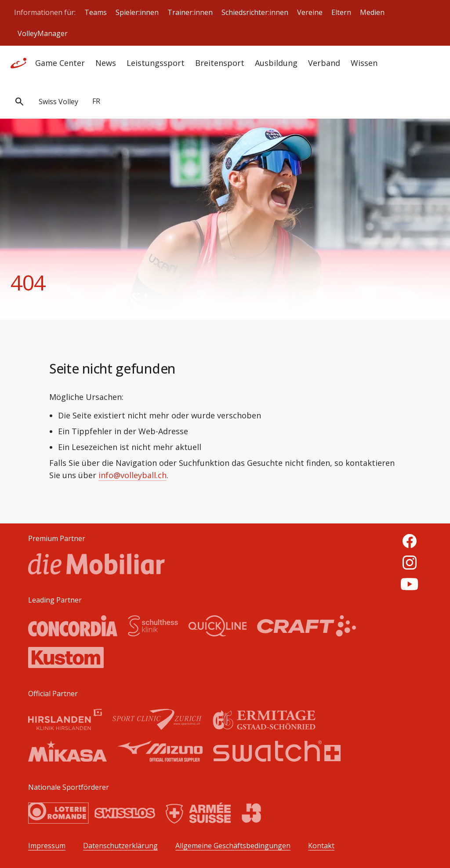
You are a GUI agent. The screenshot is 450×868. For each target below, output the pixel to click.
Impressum (47, 846)
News (106, 63)
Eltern (341, 12)
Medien (372, 12)
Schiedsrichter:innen (255, 12)
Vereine (310, 12)
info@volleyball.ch (132, 475)
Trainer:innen (190, 12)
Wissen (364, 63)
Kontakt (321, 846)
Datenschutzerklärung (120, 846)
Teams (96, 12)
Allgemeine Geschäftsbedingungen (233, 846)
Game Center (60, 63)
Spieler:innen (137, 12)
